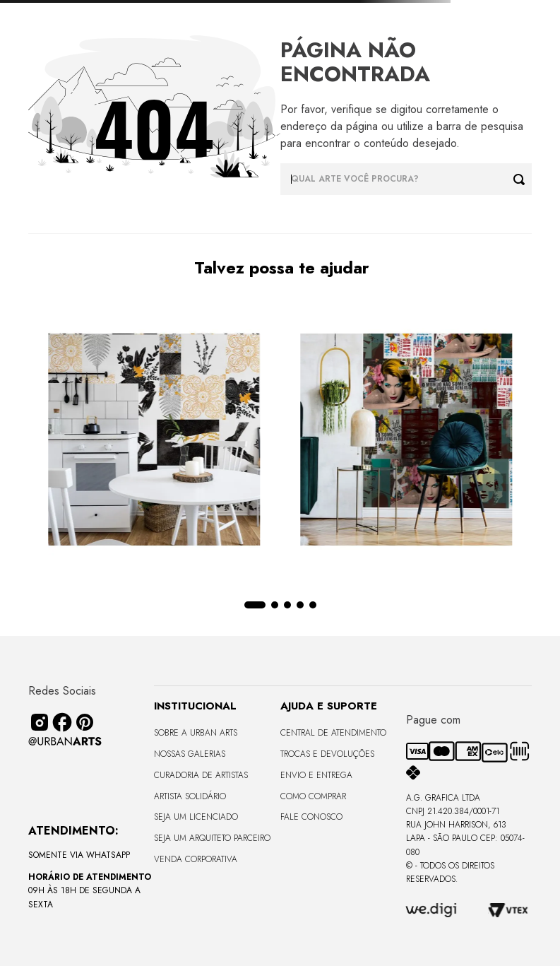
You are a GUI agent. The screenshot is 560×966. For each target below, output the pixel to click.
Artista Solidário (190, 796)
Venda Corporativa (196, 859)
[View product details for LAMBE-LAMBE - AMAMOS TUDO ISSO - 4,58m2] (280, 441)
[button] (261, 605)
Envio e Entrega (316, 775)
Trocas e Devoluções (327, 754)
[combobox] (406, 179)
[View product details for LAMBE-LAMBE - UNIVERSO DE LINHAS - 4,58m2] (112, 441)
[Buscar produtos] (523, 179)
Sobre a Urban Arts (196, 733)
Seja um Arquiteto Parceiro (212, 838)
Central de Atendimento (333, 733)
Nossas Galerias (190, 754)
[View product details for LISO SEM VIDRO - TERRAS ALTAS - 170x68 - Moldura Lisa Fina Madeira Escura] (448, 441)
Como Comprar (313, 796)
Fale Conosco (311, 817)
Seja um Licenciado (196, 817)
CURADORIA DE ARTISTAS (201, 775)
